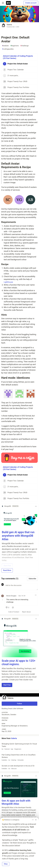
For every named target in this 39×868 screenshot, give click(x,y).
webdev (5, 46)
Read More (7, 570)
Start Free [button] (7, 685)
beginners (15, 46)
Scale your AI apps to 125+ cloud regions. (19, 663)
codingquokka (8, 49)
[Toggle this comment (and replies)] (3, 600)
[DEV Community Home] (8, 3)
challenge (25, 46)
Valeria (9, 25)
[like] (7, 607)
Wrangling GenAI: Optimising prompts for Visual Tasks (19, 747)
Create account (31, 3)
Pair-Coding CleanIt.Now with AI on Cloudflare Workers (19, 758)
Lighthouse (8, 282)
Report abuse (26, 612)
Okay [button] (6, 864)
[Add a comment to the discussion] (21, 587)
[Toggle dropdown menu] (36, 506)
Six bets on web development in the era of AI (19, 767)
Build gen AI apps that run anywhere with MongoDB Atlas (18, 536)
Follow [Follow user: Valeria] (19, 704)
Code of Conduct (14, 612)
